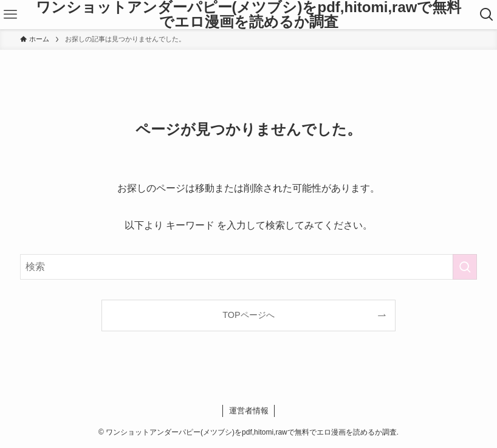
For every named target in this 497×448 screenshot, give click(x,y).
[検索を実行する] (465, 267)
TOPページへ (248, 315)
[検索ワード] (249, 267)
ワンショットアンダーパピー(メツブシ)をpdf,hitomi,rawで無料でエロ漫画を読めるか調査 (249, 15)
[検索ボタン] (486, 15)
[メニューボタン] (11, 15)
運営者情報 (249, 411)
